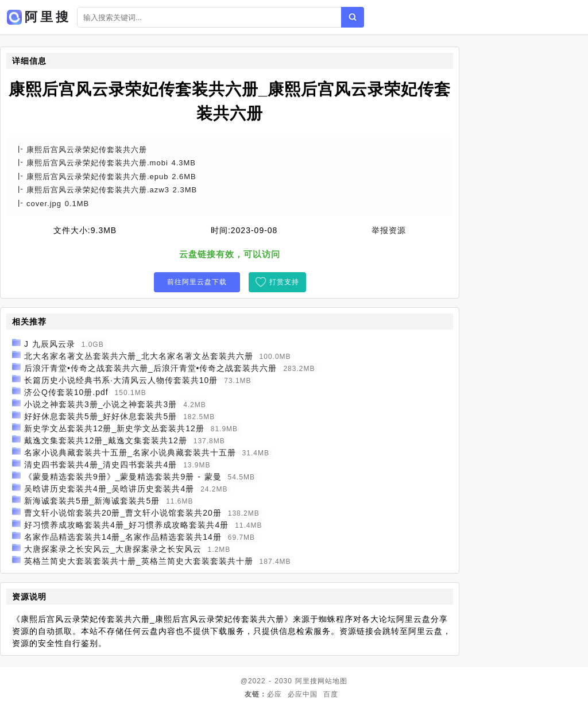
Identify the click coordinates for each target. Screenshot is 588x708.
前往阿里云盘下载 (197, 282)
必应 (274, 694)
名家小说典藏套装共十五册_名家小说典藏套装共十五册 (130, 452)
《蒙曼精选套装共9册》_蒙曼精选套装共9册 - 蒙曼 (123, 477)
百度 (331, 694)
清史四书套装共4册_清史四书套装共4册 (100, 465)
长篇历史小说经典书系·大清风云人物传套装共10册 (121, 380)
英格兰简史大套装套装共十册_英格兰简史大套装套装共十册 (139, 561)
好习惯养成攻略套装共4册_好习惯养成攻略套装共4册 (126, 525)
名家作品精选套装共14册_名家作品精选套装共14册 (123, 537)
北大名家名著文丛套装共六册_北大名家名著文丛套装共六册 (139, 356)
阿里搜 (306, 681)
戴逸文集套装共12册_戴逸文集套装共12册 (106, 440)
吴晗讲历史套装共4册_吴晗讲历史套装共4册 (109, 489)
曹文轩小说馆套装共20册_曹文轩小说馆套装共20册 (123, 513)
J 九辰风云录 (50, 344)
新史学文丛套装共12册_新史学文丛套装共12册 (114, 428)
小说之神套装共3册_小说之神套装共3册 (100, 404)
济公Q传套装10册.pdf (66, 392)
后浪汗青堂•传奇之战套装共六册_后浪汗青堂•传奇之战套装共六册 (151, 368)
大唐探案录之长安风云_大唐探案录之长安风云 (113, 549)
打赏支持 (284, 282)
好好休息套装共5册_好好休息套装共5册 (100, 416)
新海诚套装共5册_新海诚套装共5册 (92, 501)
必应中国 (303, 694)
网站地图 (332, 681)
